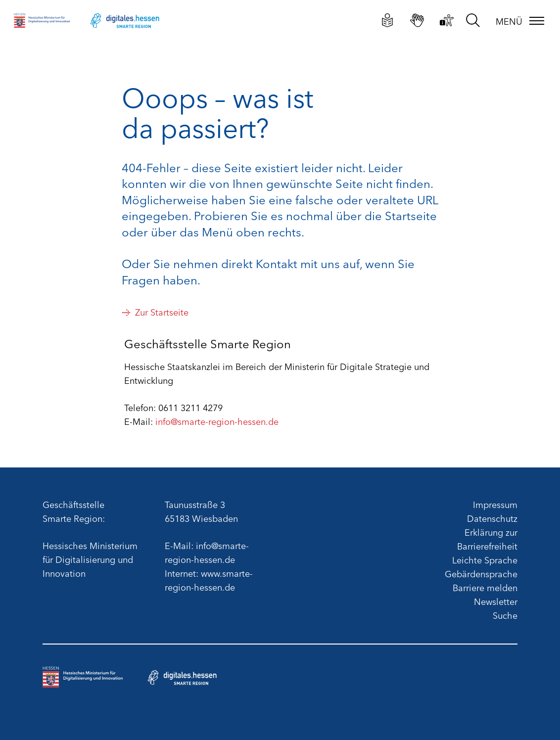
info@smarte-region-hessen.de (217, 421)
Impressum (495, 504)
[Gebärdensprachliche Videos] (417, 20)
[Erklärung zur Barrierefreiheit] (447, 20)
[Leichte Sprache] (388, 20)
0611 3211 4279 (190, 407)
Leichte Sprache (485, 559)
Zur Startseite (155, 312)
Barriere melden (485, 587)
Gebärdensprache (481, 573)
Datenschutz (492, 518)
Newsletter (496, 601)
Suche (505, 615)
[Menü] (520, 21)
